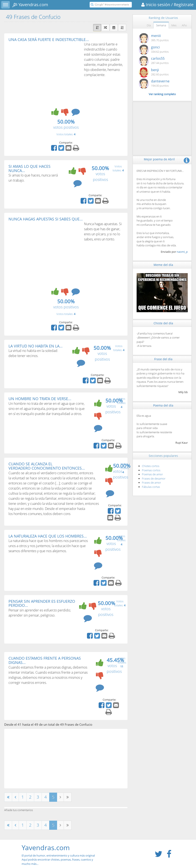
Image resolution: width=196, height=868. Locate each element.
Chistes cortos (151, 466)
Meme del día (163, 265)
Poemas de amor (152, 474)
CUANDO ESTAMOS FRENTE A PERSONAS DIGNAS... (45, 660)
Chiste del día (163, 323)
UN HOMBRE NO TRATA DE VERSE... (40, 399)
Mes (174, 25)
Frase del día (163, 359)
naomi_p (182, 252)
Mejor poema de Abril (159, 159)
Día (149, 25)
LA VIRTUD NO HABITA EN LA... (36, 346)
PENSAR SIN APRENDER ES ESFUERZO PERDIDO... (42, 603)
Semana (161, 25)
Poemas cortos (151, 470)
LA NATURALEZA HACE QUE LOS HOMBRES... (48, 536)
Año (184, 25)
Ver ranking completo (162, 94)
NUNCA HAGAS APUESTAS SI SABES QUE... (46, 219)
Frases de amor (151, 483)
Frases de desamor (154, 478)
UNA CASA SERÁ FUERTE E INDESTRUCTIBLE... (49, 40)
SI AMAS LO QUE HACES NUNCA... (29, 168)
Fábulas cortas (151, 487)
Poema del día (163, 405)
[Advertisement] (44, 73)
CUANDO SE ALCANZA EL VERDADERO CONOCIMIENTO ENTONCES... (47, 466)
